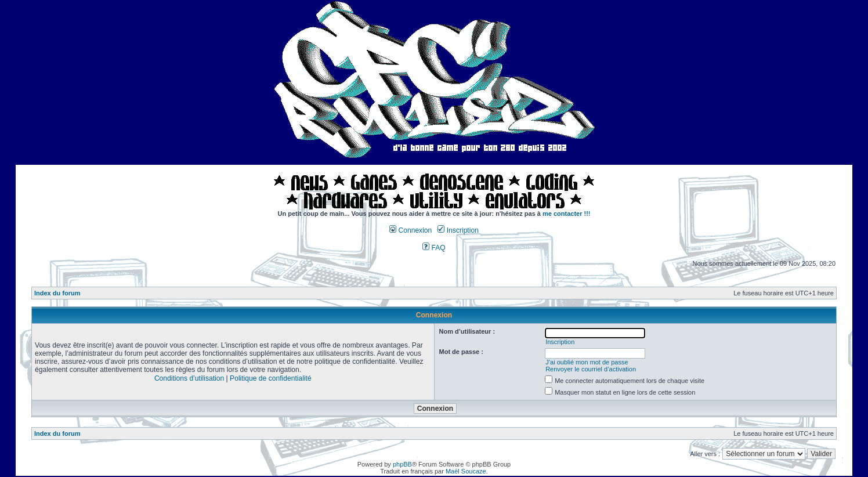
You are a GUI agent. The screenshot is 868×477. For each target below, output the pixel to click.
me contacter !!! (567, 214)
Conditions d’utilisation (189, 378)
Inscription (458, 230)
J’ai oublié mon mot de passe (587, 362)
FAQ (434, 248)
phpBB (402, 464)
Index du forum (57, 293)
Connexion (411, 230)
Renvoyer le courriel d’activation (591, 369)
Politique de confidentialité (271, 378)
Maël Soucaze (466, 471)
